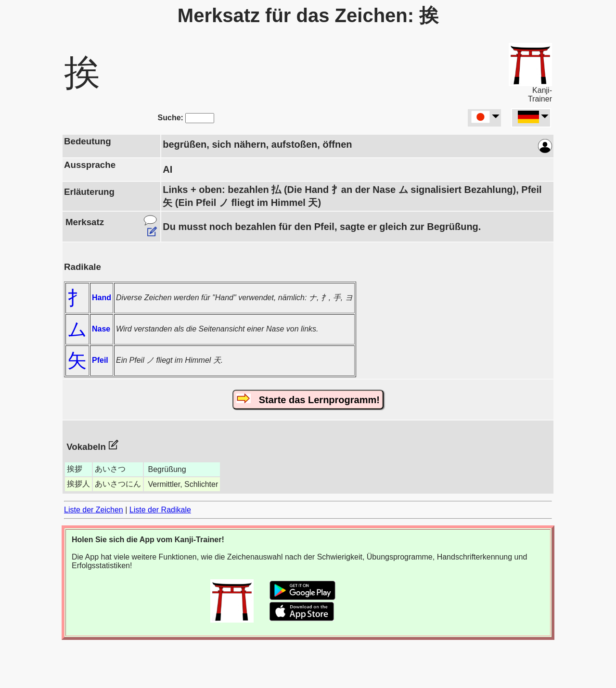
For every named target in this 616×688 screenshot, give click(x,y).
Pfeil (100, 360)
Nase (101, 329)
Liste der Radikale (160, 510)
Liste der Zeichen (94, 510)
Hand (102, 298)
